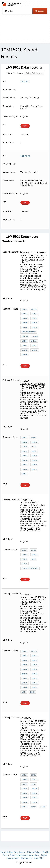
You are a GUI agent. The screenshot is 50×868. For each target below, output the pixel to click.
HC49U (24, 447)
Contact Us (26, 858)
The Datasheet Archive (12, 4)
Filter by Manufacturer (15, 73)
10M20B (25, 327)
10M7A (24, 438)
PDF (25, 126)
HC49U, (24, 451)
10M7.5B (25, 336)
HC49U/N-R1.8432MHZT (30, 568)
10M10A (34, 309)
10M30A (25, 318)
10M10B (25, 323)
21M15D (35, 336)
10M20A (35, 314)
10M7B (34, 469)
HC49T (34, 447)
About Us (39, 858)
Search (40, 11)
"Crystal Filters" (29, 332)
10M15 (24, 341)
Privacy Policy (34, 852)
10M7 (24, 692)
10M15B (35, 323)
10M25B (35, 327)
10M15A (25, 314)
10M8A (24, 309)
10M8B (34, 318)
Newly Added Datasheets (13, 852)
